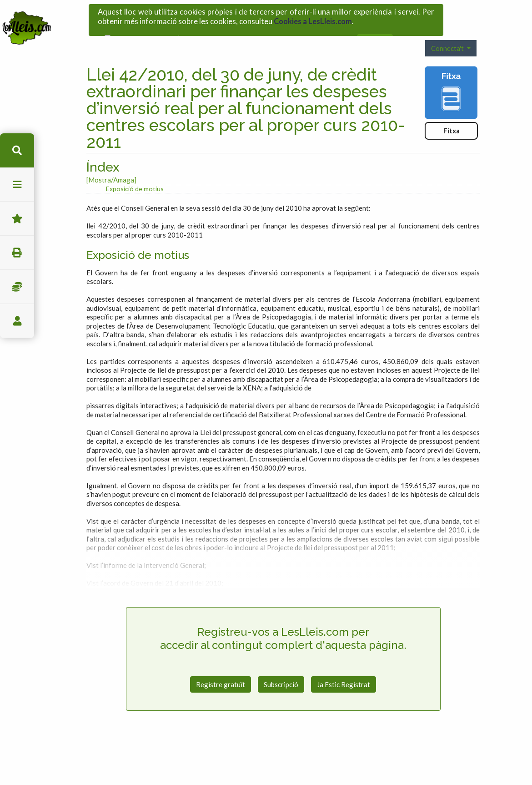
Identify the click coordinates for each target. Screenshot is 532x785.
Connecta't (448, 30)
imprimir (17, 253)
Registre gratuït (221, 666)
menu (17, 185)
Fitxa (452, 113)
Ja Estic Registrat (344, 666)
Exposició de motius (135, 170)
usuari (17, 321)
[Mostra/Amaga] (111, 162)
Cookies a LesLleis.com (313, 18)
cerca (17, 150)
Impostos (17, 287)
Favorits (17, 219)
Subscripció (281, 666)
